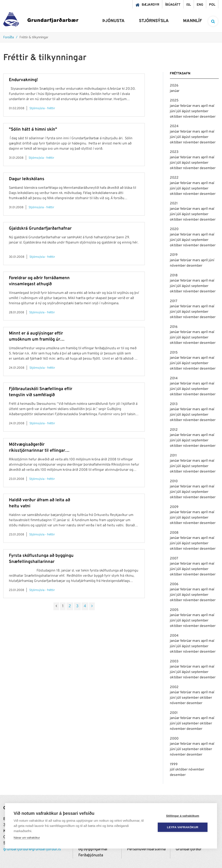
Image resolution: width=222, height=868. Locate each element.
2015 (174, 353)
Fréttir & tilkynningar (34, 38)
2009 (174, 507)
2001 (174, 713)
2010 (174, 481)
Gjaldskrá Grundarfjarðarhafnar (40, 229)
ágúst (187, 111)
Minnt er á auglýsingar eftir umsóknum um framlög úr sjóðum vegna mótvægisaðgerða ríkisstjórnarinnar (41, 337)
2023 (174, 152)
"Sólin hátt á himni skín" (33, 130)
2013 (174, 404)
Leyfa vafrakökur (183, 827)
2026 (174, 86)
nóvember (191, 117)
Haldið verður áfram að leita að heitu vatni (39, 503)
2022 (174, 178)
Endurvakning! (23, 80)
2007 (174, 559)
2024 (174, 126)
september (200, 111)
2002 (174, 687)
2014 (174, 378)
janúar (175, 91)
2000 (174, 739)
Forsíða (9, 38)
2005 (174, 610)
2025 (174, 101)
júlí (179, 111)
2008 (174, 533)
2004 (174, 636)
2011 (173, 456)
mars (197, 106)
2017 (174, 301)
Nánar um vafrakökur (27, 838)
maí (211, 106)
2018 (174, 275)
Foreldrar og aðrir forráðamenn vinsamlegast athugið (39, 281)
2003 (174, 661)
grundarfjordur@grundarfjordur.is (32, 849)
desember (208, 117)
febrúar (186, 106)
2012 (174, 430)
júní (173, 111)
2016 (174, 327)
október (176, 117)
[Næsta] (92, 606)
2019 (174, 255)
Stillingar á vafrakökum (183, 816)
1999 (174, 764)
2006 (174, 584)
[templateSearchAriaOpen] (213, 21)
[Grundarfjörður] (41, 20)
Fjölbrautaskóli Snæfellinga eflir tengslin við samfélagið (41, 392)
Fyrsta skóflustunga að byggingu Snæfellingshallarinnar (41, 559)
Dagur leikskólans (27, 179)
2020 (174, 229)
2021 (174, 203)
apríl (205, 106)
